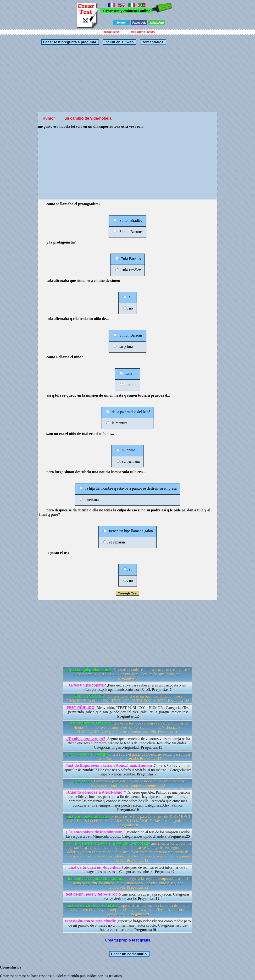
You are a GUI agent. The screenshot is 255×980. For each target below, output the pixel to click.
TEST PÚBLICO (80, 708)
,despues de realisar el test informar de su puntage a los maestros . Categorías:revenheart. (128, 870)
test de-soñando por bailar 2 (92, 905)
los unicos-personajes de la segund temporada (107, 843)
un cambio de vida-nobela (88, 118)
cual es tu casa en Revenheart (96, 867)
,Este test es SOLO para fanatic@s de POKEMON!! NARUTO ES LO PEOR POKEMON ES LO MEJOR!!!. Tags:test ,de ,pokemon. (128, 821)
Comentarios (152, 42)
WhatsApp (157, 23)
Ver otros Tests (143, 32)
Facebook (139, 23)
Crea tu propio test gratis (127, 940)
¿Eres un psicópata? (87, 685)
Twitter (121, 23)
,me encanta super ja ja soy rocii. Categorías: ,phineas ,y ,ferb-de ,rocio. (128, 896)
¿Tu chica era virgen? (86, 739)
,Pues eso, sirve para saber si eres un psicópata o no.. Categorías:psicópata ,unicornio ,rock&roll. (128, 687)
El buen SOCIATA (90, 696)
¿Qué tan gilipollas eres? (89, 670)
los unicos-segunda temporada (96, 879)
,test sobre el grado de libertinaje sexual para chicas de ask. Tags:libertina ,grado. (128, 756)
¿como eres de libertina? (88, 754)
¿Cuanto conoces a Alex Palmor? (96, 792)
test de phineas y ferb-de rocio (93, 894)
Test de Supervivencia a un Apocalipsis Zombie (109, 766)
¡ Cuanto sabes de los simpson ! (95, 832)
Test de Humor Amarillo (89, 723)
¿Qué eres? (82, 781)
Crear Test (111, 32)
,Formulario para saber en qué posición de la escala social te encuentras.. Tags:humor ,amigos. (128, 783)
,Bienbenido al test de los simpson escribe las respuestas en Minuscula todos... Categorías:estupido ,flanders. (128, 834)
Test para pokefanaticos (88, 817)
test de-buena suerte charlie (91, 921)
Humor (49, 118)
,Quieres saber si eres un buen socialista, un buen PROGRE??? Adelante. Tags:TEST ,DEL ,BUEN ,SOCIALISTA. (128, 699)
